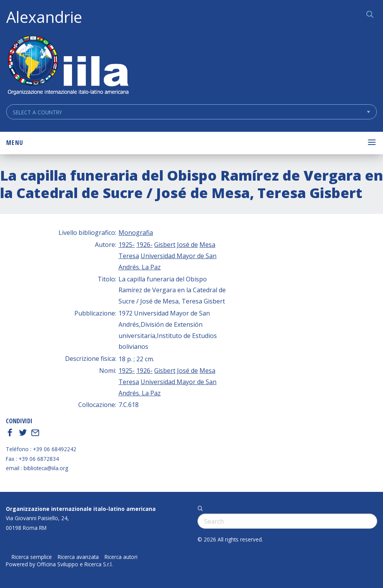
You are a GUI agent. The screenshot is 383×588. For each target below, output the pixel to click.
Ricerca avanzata (78, 557)
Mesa (207, 245)
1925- (127, 245)
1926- (144, 245)
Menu (15, 143)
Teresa (129, 256)
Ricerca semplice (32, 557)
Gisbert (165, 245)
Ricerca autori (121, 557)
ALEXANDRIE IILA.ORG (68, 66)
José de (187, 245)
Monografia (136, 233)
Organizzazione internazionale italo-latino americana (81, 509)
